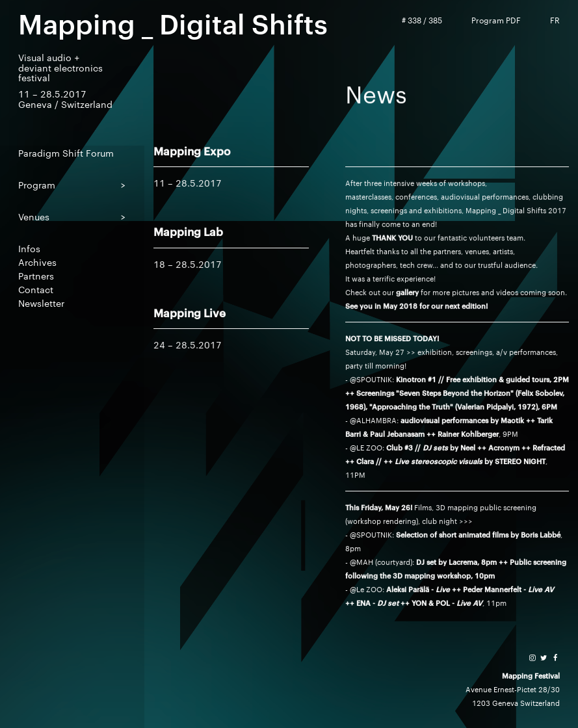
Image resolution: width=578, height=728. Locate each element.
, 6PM (547, 407)
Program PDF (496, 20)
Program (37, 184)
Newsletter (41, 303)
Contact (36, 289)
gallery (407, 292)
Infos (29, 248)
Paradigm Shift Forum (66, 152)
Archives (37, 262)
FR (555, 20)
